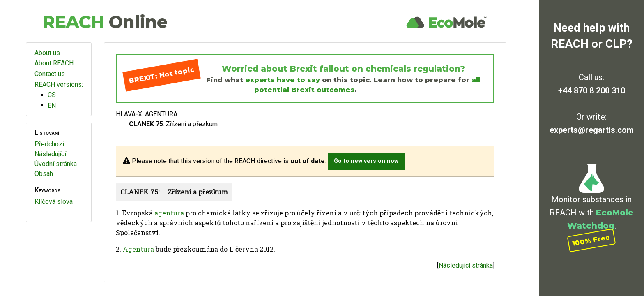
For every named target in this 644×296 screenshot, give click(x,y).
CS (52, 95)
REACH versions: (59, 84)
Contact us (50, 74)
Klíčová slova (54, 202)
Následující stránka (466, 265)
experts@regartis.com (592, 130)
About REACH (54, 63)
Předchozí (49, 144)
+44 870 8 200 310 (592, 90)
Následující (50, 154)
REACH (105, 22)
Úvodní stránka (56, 164)
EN (52, 105)
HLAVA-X (129, 114)
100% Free (591, 240)
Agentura (138, 249)
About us (47, 53)
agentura (169, 213)
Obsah (44, 174)
